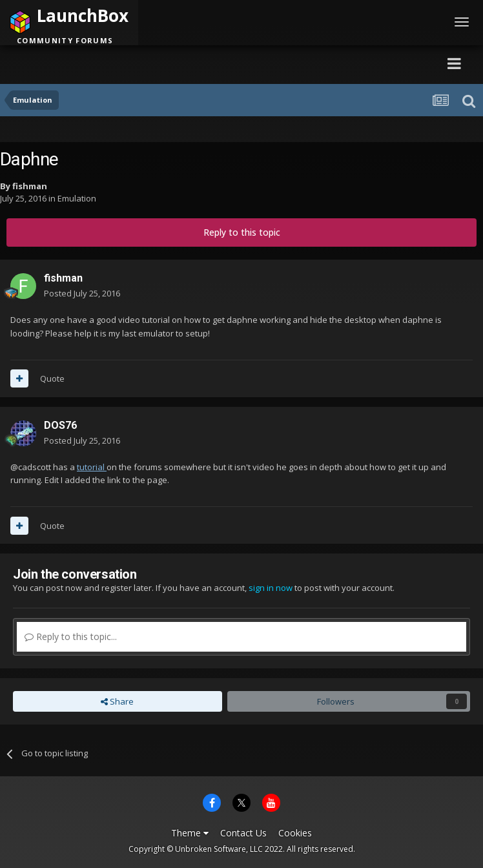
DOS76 (60, 425)
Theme (190, 833)
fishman (30, 186)
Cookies (295, 833)
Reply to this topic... (71, 636)
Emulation (77, 198)
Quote (52, 378)
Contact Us (243, 833)
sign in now (271, 588)
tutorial (92, 467)
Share (117, 701)
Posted (82, 293)
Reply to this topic (242, 232)
